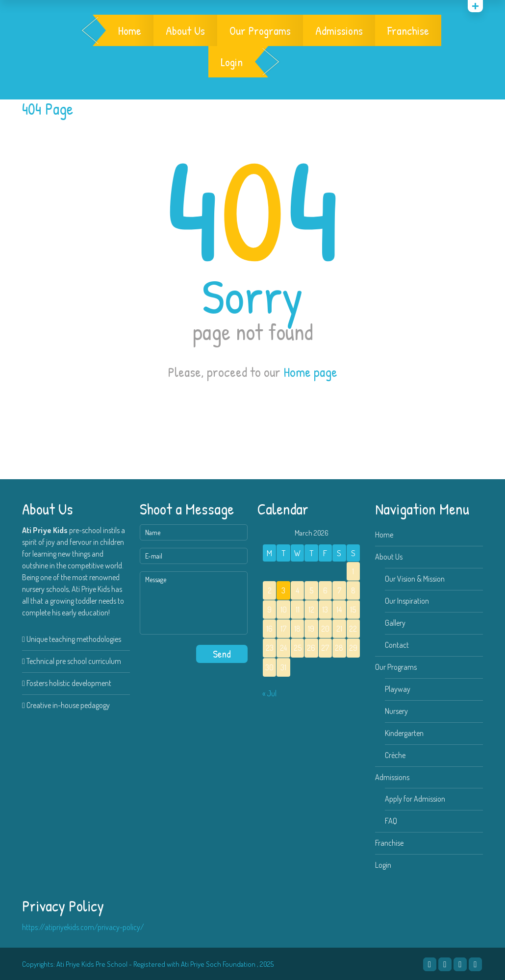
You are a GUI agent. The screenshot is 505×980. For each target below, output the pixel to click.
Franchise (408, 30)
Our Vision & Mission (415, 579)
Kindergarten (404, 733)
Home (130, 30)
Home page (310, 372)
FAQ (391, 821)
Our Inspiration (407, 601)
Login (232, 62)
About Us (185, 30)
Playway (398, 689)
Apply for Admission (415, 799)
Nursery (396, 711)
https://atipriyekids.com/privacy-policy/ (83, 927)
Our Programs (260, 30)
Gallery (395, 623)
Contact (397, 645)
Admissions (339, 30)
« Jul (269, 693)
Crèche (395, 755)
